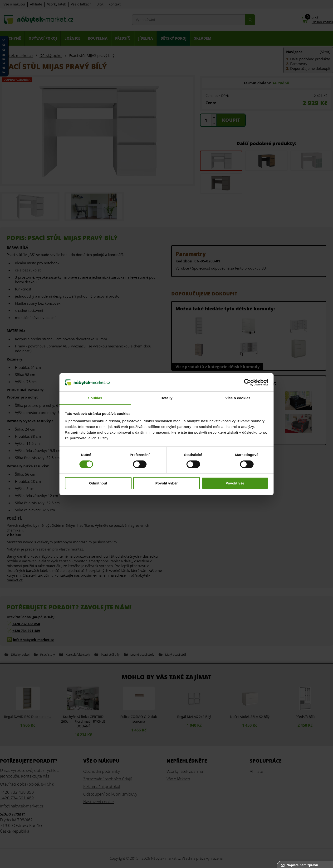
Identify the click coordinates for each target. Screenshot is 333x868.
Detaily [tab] (166, 398)
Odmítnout (98, 483)
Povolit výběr (166, 483)
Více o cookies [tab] (238, 398)
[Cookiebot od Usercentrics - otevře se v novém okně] (247, 382)
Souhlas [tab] (95, 398)
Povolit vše (235, 483)
